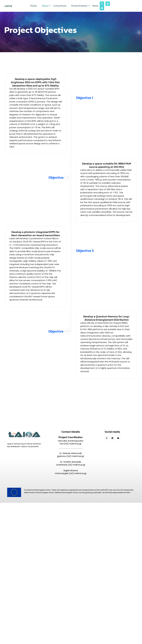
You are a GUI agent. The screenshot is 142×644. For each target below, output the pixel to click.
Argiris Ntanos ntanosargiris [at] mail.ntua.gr (71, 472)
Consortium (60, 6)
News (95, 6)
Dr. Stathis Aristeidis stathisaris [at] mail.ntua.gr (71, 463)
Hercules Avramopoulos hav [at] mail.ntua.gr (71, 442)
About (46, 6)
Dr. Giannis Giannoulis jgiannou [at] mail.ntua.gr (71, 455)
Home (33, 6)
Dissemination (80, 6)
